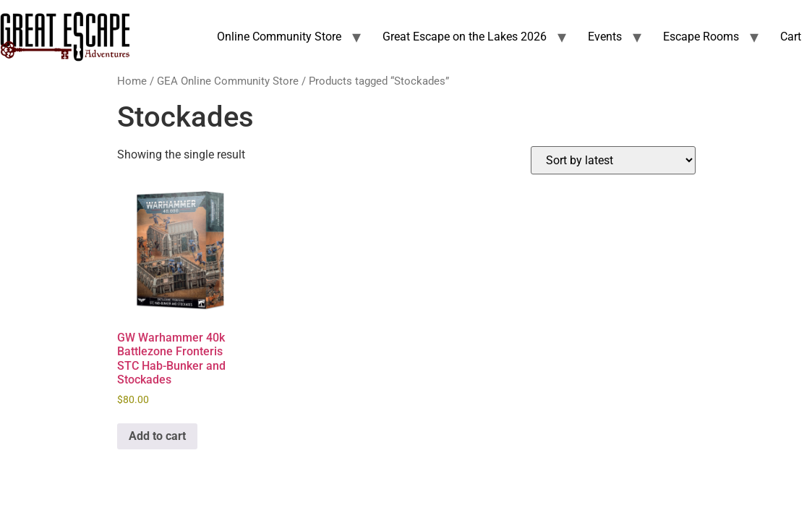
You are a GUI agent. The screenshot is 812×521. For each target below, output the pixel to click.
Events (605, 37)
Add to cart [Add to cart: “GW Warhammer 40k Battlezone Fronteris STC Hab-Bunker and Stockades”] (157, 436)
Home (132, 81)
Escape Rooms (701, 37)
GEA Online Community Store (228, 81)
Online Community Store (279, 37)
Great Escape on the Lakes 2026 (465, 37)
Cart (791, 37)
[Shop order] (613, 160)
